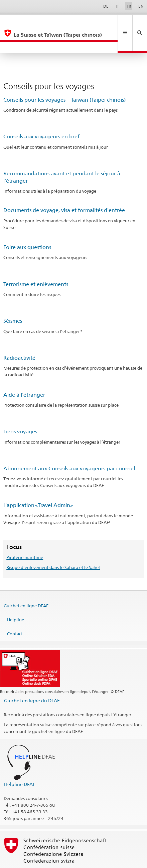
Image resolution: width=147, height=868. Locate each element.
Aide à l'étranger (24, 372)
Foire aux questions (27, 225)
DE (106, 6)
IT (117, 6)
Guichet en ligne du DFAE (32, 678)
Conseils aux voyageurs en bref (41, 114)
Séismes (13, 298)
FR (129, 6)
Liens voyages (20, 409)
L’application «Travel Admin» (38, 483)
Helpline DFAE (20, 762)
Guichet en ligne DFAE (26, 583)
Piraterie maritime (25, 535)
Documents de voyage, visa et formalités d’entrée (64, 188)
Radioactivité (19, 335)
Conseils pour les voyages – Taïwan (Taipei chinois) (64, 77)
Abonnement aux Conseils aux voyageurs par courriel (69, 446)
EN (141, 6)
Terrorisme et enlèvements (36, 262)
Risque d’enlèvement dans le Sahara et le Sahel (53, 545)
